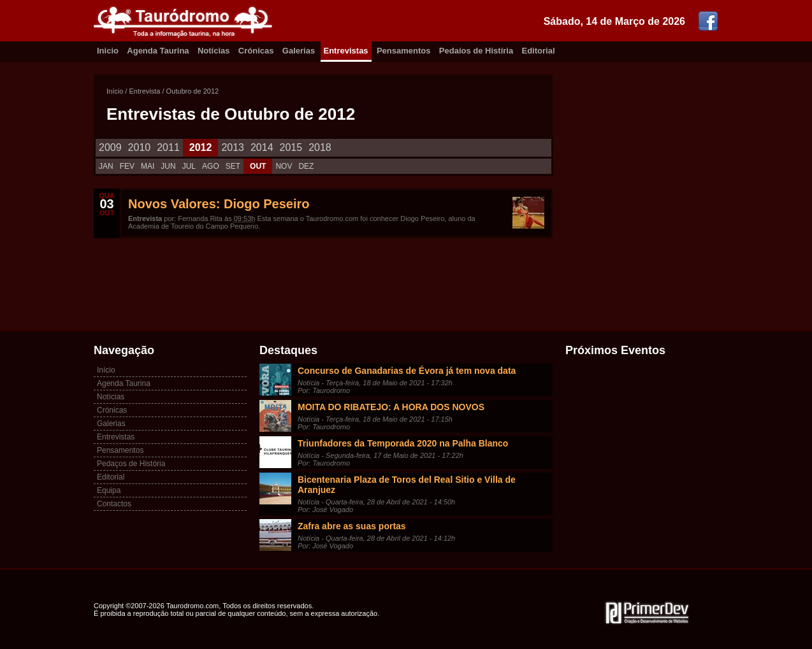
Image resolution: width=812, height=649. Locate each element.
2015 (291, 147)
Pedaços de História (131, 464)
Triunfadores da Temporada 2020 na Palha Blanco (403, 443)
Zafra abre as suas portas (352, 526)
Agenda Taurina (158, 51)
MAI (148, 166)
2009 (110, 147)
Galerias (299, 51)
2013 (233, 147)
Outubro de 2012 (193, 91)
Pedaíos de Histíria (476, 51)
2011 (168, 147)
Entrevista (144, 91)
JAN (106, 166)
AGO (211, 166)
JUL (189, 166)
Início (115, 91)
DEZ (306, 166)
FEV (127, 166)
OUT (258, 166)
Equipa (109, 490)
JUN (168, 166)
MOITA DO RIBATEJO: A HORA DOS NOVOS (391, 407)
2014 (262, 147)
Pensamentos (404, 51)
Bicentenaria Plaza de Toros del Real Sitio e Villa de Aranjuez (407, 485)
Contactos (114, 504)
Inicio (108, 51)
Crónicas (256, 51)
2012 (201, 147)
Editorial (539, 51)
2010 (140, 147)
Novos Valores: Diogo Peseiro (219, 204)
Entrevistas (346, 51)
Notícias (214, 51)
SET (233, 166)
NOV (284, 166)
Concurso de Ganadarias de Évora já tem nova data (407, 371)
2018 (320, 147)
